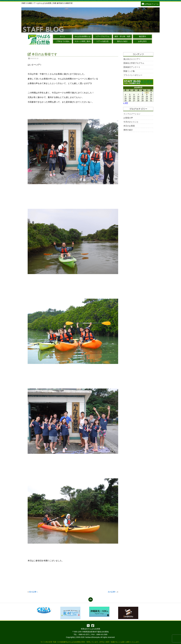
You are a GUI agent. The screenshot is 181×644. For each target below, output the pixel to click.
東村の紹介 (128, 130)
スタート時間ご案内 (82, 41)
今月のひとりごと (131, 122)
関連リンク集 (129, 71)
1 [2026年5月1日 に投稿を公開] (143, 93)
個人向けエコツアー (132, 59)
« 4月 (126, 103)
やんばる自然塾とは (82, 36)
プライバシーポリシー (133, 75)
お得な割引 (142, 41)
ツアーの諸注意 (102, 41)
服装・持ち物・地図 (122, 36)
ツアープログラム (102, 36)
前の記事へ (34, 592)
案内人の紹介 (122, 41)
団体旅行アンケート (132, 67)
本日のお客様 (129, 126)
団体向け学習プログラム (134, 63)
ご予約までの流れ (62, 41)
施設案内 (142, 36)
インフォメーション (132, 114)
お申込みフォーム (150, 4)
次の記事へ (112, 592)
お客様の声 (128, 118)
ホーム (62, 36)
